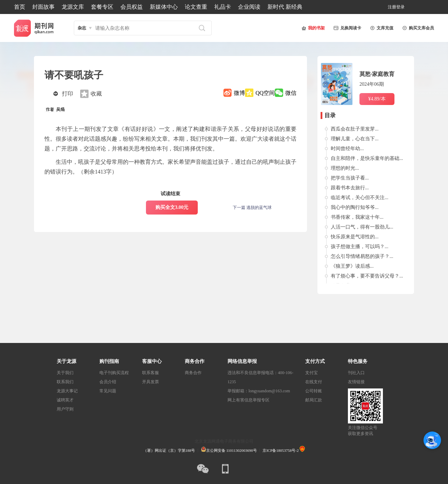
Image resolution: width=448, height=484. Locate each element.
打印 (68, 94)
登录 (400, 7)
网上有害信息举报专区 (248, 400)
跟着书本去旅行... (350, 188)
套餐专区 (102, 7)
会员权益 (132, 7)
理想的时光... (345, 168)
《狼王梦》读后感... (352, 266)
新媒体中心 (164, 7)
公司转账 (314, 391)
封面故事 (43, 7)
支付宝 (311, 373)
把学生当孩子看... (350, 178)
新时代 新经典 (285, 7)
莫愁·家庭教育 (377, 74)
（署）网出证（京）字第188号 (169, 450)
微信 (291, 93)
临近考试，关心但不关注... (360, 198)
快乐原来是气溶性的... (355, 237)
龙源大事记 (67, 391)
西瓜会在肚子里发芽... (355, 129)
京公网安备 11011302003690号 (229, 450)
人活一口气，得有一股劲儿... (362, 227)
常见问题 (108, 391)
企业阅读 (249, 7)
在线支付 (314, 382)
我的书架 (312, 28)
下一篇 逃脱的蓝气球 (252, 208)
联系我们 (65, 382)
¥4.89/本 (377, 99)
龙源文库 (73, 7)
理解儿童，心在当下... (355, 139)
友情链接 (356, 382)
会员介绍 (108, 382)
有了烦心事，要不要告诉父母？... (367, 276)
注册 (392, 7)
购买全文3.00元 (172, 207)
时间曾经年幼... (347, 149)
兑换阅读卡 (346, 28)
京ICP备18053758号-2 (281, 450)
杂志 (82, 28)
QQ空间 (265, 93)
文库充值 (381, 28)
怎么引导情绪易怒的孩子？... (362, 256)
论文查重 (196, 7)
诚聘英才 (65, 400)
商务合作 (193, 373)
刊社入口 (356, 373)
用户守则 (65, 409)
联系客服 (150, 373)
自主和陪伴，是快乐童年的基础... (367, 158)
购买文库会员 (417, 28)
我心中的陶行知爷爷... (355, 207)
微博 (239, 93)
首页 (20, 7)
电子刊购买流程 (114, 373)
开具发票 (150, 382)
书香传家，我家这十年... (357, 217)
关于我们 (65, 373)
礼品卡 (223, 7)
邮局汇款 (314, 400)
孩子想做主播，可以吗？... (360, 247)
